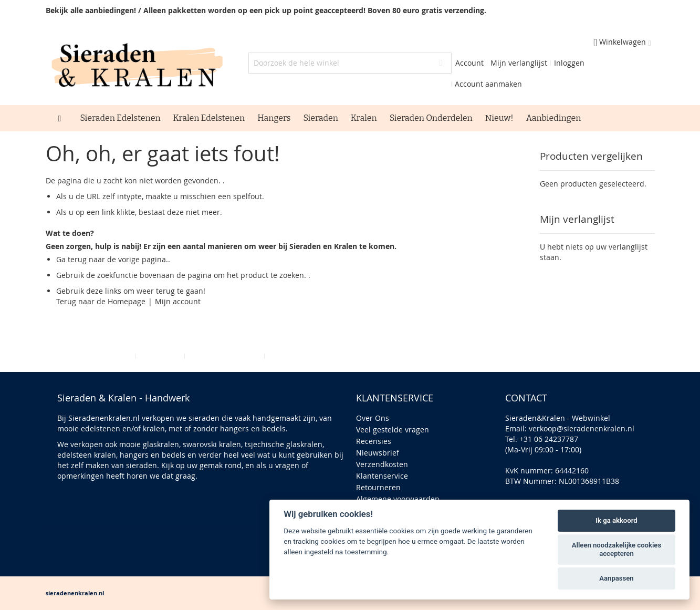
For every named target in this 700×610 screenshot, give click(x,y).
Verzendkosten (382, 464)
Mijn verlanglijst (519, 63)
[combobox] (350, 63)
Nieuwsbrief (378, 453)
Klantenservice (382, 476)
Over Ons (373, 418)
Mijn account (178, 301)
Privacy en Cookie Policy (91, 356)
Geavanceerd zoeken (224, 356)
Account (469, 63)
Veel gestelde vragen (393, 430)
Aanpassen (616, 578)
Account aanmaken (488, 84)
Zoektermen (160, 356)
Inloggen (569, 63)
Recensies (374, 441)
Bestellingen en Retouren (312, 356)
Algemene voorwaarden (398, 499)
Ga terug (71, 259)
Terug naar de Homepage (101, 301)
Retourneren (378, 487)
